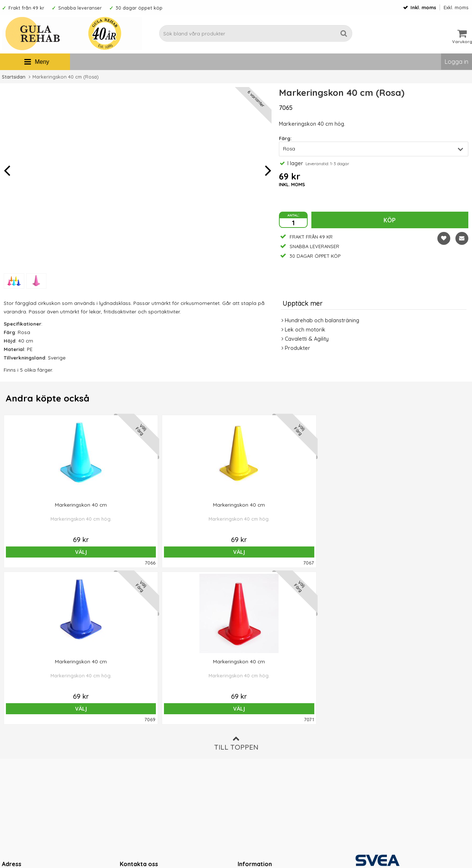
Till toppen (236, 586)
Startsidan (14, 77)
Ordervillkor (253, 729)
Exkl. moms (456, 7)
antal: (293, 215)
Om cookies (253, 741)
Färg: (285, 138)
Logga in (457, 62)
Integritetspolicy (258, 752)
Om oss (247, 718)
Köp (390, 220)
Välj (49, 552)
